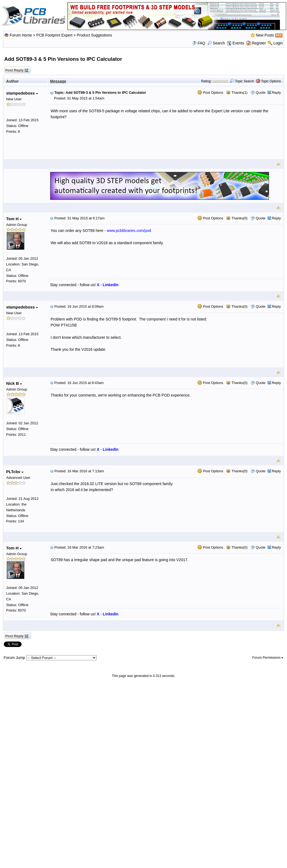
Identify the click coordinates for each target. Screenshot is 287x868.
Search (216, 43)
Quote (261, 93)
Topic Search (242, 81)
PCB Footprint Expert (54, 35)
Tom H (14, 219)
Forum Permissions (268, 658)
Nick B (14, 383)
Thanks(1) (237, 93)
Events (236, 43)
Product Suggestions (94, 35)
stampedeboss (22, 93)
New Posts (265, 35)
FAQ (201, 43)
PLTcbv (15, 472)
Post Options (210, 93)
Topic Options (268, 81)
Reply (276, 93)
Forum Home (21, 35)
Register (259, 43)
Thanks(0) (237, 218)
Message (58, 81)
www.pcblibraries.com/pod (129, 231)
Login (278, 43)
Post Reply (17, 70)
